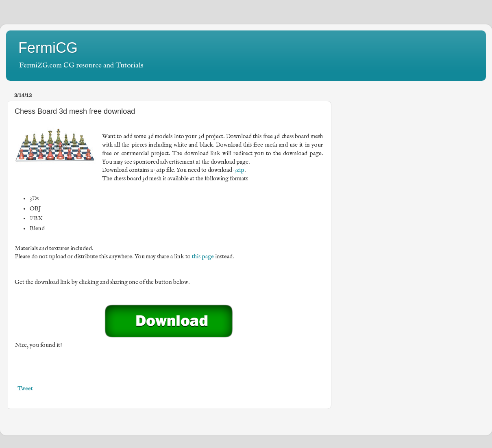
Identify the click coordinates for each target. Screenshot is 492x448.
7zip (239, 170)
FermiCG (48, 48)
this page (203, 257)
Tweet (25, 389)
